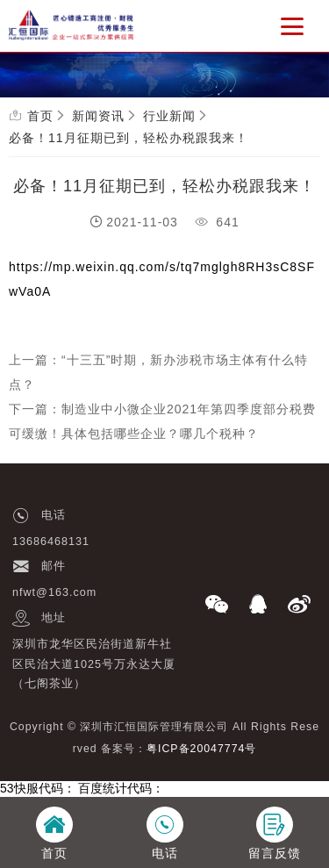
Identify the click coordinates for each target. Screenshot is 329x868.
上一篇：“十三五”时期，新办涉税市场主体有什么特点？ (158, 372)
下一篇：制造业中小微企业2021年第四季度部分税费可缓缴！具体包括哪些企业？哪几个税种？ (162, 421)
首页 (40, 116)
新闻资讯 (98, 116)
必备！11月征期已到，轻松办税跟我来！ (129, 138)
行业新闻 (169, 116)
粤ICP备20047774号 (201, 749)
